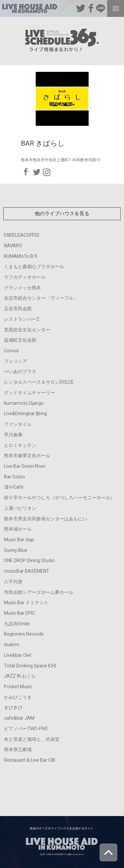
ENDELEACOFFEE (22, 235)
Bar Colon (14, 477)
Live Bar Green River (25, 466)
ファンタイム (18, 424)
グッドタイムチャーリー (29, 393)
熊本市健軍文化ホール (27, 456)
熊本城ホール (18, 529)
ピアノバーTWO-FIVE (26, 729)
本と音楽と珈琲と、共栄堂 (32, 739)
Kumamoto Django (24, 403)
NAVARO (13, 246)
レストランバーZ (22, 319)
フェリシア (16, 361)
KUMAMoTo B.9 (21, 256)
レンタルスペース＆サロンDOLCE (39, 382)
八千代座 (13, 582)
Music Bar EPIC (20, 613)
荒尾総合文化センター (27, 330)
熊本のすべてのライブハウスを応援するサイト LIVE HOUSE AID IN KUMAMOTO (30, 10)
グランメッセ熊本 (22, 288)
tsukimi (12, 645)
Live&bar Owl (18, 655)
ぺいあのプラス (20, 371)
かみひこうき (18, 697)
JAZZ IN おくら (20, 676)
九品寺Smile (17, 624)
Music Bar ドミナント (26, 603)
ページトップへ (108, 852)
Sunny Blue (16, 550)
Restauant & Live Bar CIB (30, 760)
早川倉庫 (13, 435)
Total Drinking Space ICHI (30, 666)
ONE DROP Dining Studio (29, 560)
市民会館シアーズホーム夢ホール (39, 592)
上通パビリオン (20, 508)
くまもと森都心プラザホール (34, 266)
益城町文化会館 (20, 340)
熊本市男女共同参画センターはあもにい (46, 519)
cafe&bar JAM (19, 718)
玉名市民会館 (18, 309)
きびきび (13, 707)
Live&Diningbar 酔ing (25, 413)
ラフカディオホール (25, 277)
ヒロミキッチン (20, 445)
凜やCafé (14, 487)
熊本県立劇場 (18, 749)
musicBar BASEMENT (27, 571)
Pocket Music (18, 687)
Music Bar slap (19, 540)
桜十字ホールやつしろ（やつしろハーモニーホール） (60, 498)
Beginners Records (24, 634)
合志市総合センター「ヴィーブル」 (41, 298)
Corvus (11, 351)
